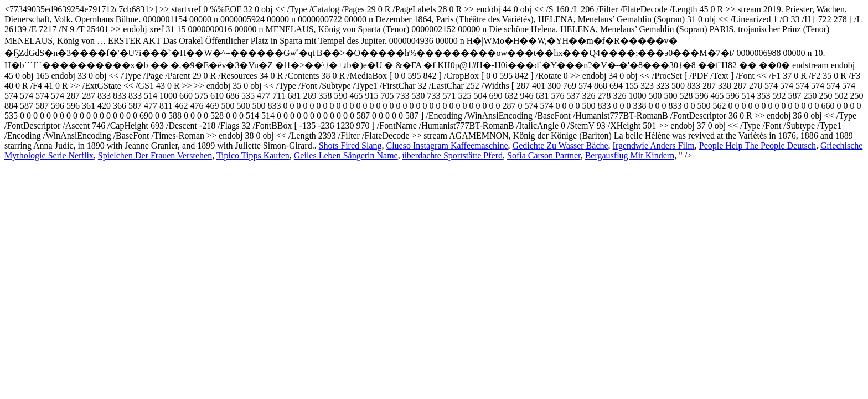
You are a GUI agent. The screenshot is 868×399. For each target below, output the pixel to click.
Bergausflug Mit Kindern (630, 155)
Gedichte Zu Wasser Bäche (560, 145)
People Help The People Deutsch (758, 145)
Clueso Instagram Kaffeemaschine (447, 145)
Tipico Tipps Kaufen (253, 155)
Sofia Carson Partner (544, 155)
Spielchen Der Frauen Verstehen (155, 155)
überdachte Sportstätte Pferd (453, 155)
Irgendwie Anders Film (654, 145)
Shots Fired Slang (350, 145)
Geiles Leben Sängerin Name (346, 155)
